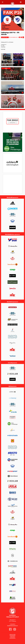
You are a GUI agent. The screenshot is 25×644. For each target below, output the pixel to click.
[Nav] (3, 2)
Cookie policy (12, 637)
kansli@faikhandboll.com (13, 626)
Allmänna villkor (13, 634)
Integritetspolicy (12, 638)
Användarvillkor (12, 636)
